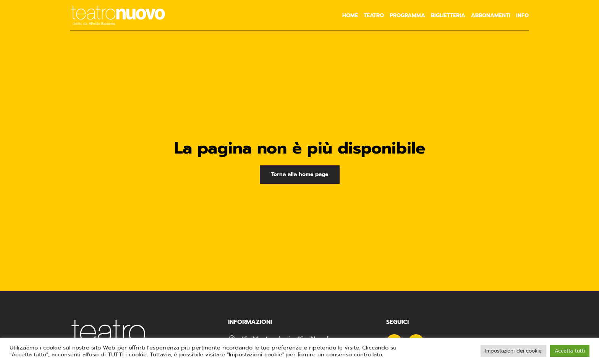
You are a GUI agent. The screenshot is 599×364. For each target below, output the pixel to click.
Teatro (374, 15)
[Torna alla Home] (118, 15)
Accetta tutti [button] (570, 351)
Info (522, 15)
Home (350, 15)
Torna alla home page (300, 174)
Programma (407, 15)
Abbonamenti (491, 15)
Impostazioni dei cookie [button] (513, 351)
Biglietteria (448, 15)
